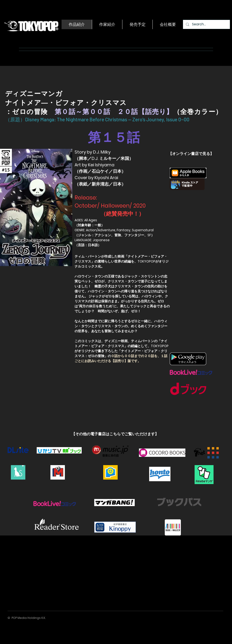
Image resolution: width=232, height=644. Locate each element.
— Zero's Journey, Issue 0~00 (159, 119)
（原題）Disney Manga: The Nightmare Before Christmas (67, 119)
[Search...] (206, 24)
